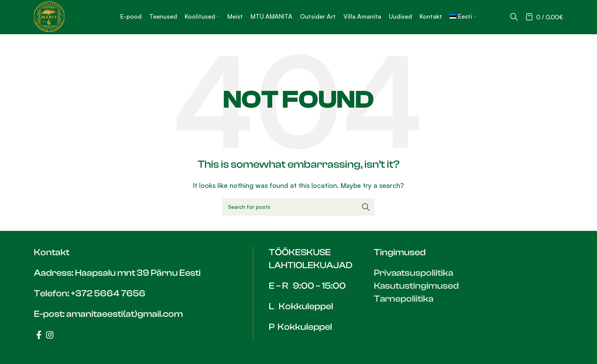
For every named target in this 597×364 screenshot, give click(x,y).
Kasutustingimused (417, 286)
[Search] (514, 17)
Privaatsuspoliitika (414, 273)
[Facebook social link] (39, 335)
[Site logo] (49, 16)
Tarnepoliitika (404, 299)
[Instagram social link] (50, 335)
